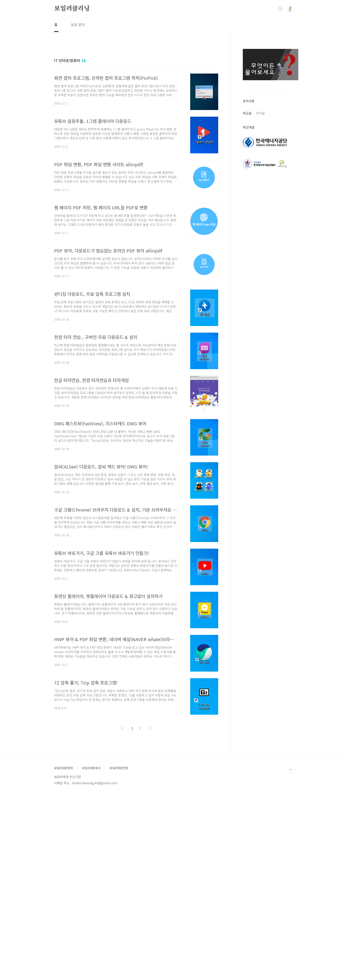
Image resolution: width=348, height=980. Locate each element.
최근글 (247, 175)
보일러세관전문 (119, 955)
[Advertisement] (174, 63)
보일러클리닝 (72, 9)
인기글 (260, 175)
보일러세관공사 (91, 955)
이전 (123, 915)
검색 (280, 9)
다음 (150, 915)
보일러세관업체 (63, 955)
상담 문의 (78, 24)
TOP (290, 956)
